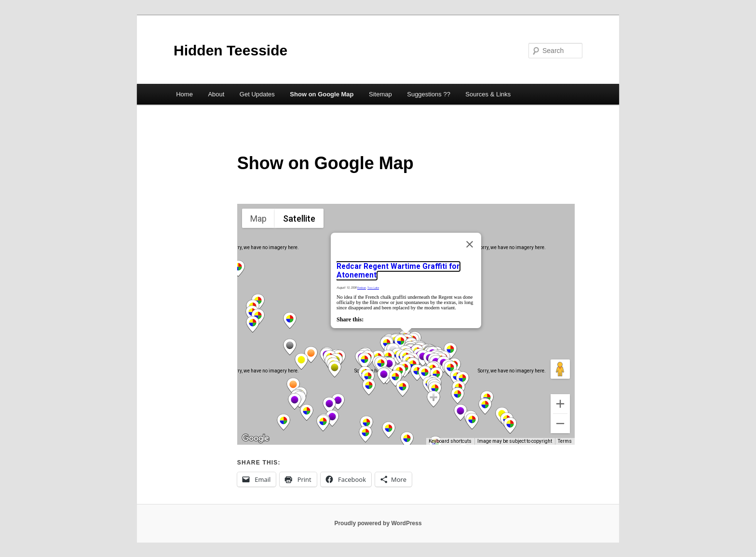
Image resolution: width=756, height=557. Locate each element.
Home (184, 94)
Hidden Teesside (230, 50)
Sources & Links (488, 94)
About (216, 94)
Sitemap (380, 94)
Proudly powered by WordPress (378, 523)
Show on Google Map (322, 94)
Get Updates (257, 94)
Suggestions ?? (429, 94)
